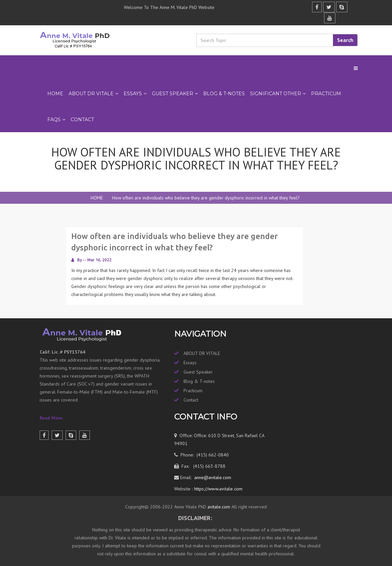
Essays (190, 363)
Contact (82, 120)
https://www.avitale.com (217, 489)
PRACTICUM (326, 94)
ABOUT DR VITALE (91, 94)
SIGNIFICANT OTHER (276, 94)
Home (55, 94)
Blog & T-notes (199, 381)
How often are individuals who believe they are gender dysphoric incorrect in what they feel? (206, 198)
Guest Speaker (198, 372)
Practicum (193, 391)
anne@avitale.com (212, 477)
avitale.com (218, 507)
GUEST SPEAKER (173, 94)
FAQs (54, 120)
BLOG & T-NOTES (224, 94)
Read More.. (52, 418)
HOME (97, 198)
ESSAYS (133, 94)
